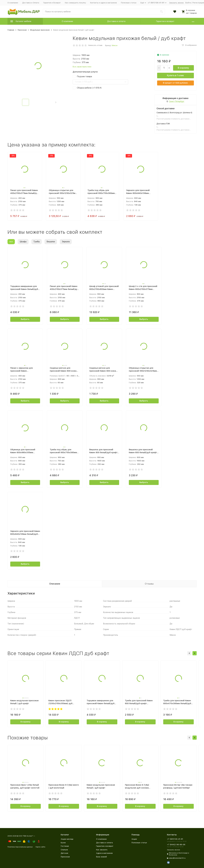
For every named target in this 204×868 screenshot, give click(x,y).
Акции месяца (67, 839)
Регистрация (198, 3)
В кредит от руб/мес (175, 83)
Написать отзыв (95, 45)
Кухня (63, 843)
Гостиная (65, 846)
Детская (64, 853)
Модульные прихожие (40, 30)
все (11, 242)
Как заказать (102, 850)
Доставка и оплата (116, 21)
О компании (13, 3)
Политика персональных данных (20, 847)
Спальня (64, 850)
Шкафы (23, 242)
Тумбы (37, 242)
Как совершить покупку (75, 3)
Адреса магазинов (104, 853)
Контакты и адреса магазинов (103, 3)
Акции (134, 839)
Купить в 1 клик (175, 75)
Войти (188, 3)
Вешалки (51, 242)
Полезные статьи (129, 3)
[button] (56, 102)
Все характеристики (82, 67)
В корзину (183, 68)
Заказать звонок (176, 3)
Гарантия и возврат (165, 21)
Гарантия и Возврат (52, 3)
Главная (11, 30)
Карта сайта (40, 847)
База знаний (101, 857)
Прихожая (22, 30)
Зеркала (66, 242)
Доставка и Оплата (31, 3)
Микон (115, 45)
